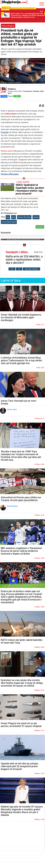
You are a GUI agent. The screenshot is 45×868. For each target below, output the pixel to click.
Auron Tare (12, 409)
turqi (8, 217)
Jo (19, 269)
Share (4, 96)
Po (12, 269)
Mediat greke (7, 151)
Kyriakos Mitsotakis (10, 174)
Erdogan (5, 132)
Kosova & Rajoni (8, 26)
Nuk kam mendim (31, 269)
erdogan (36, 217)
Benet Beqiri (13, 506)
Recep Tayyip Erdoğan (9, 222)
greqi (14, 217)
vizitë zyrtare (10, 114)
